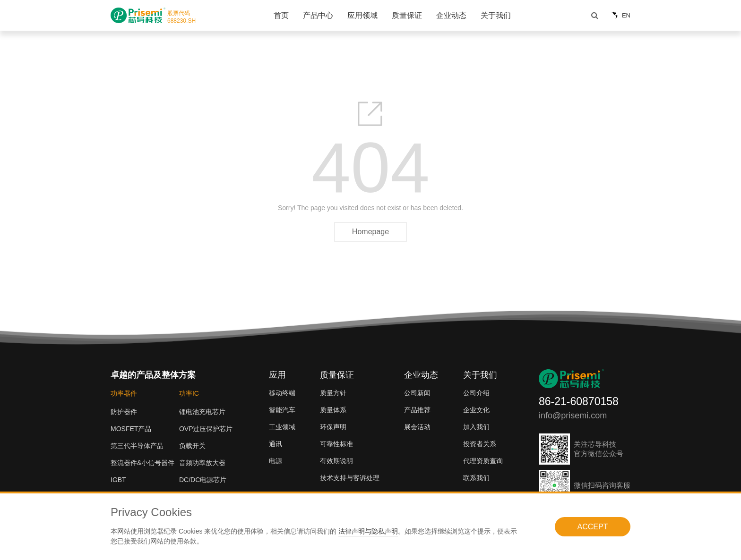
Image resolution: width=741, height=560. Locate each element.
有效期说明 (336, 461)
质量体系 (333, 410)
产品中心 (318, 15)
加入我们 (476, 427)
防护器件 (124, 412)
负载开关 (192, 446)
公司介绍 (476, 393)
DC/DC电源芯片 (203, 480)
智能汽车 (282, 410)
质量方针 (333, 393)
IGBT (118, 480)
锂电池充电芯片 (202, 412)
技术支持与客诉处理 (350, 478)
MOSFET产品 (131, 429)
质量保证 (407, 15)
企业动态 (451, 15)
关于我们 (496, 15)
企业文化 (476, 410)
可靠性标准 (336, 444)
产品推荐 (417, 410)
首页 (281, 15)
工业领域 (282, 427)
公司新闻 (417, 393)
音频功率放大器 (202, 463)
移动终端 (282, 393)
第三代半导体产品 (137, 446)
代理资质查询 (483, 461)
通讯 (276, 444)
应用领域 (362, 15)
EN (620, 16)
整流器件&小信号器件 (142, 463)
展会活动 (417, 427)
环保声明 (333, 427)
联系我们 (476, 478)
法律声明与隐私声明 (368, 531)
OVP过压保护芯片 (206, 429)
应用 (277, 375)
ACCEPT (593, 527)
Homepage (370, 232)
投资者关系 (480, 444)
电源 (276, 461)
